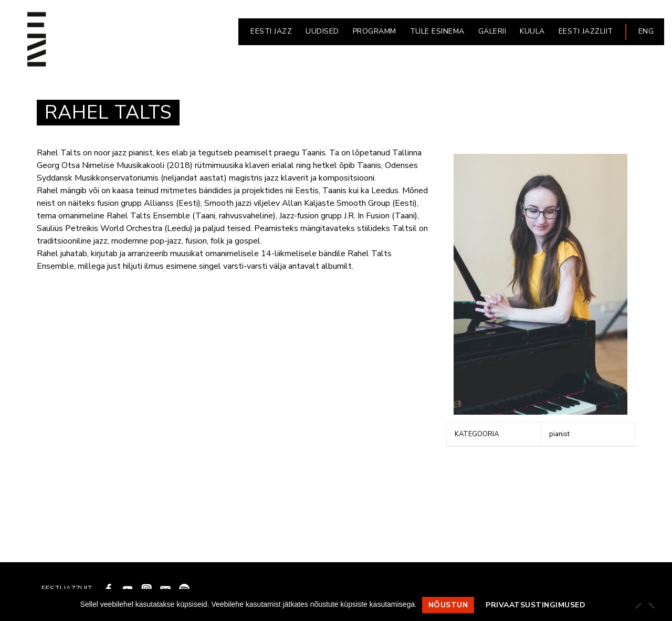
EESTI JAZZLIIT (586, 31)
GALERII (492, 31)
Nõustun (448, 605)
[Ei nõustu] (651, 605)
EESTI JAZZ (271, 31)
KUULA (532, 31)
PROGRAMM (375, 31)
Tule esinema (437, 31)
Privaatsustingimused (535, 605)
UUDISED (322, 31)
